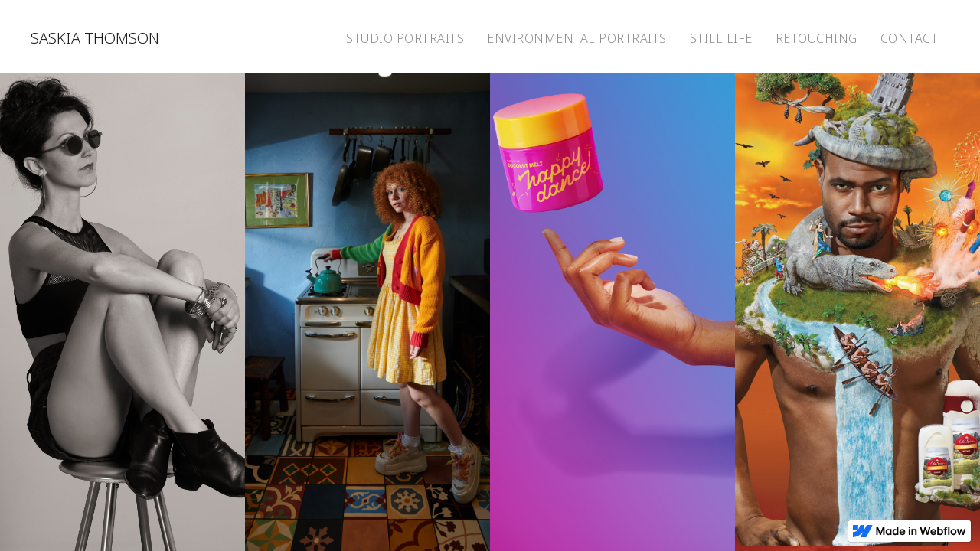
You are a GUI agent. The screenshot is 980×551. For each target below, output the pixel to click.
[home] (95, 36)
